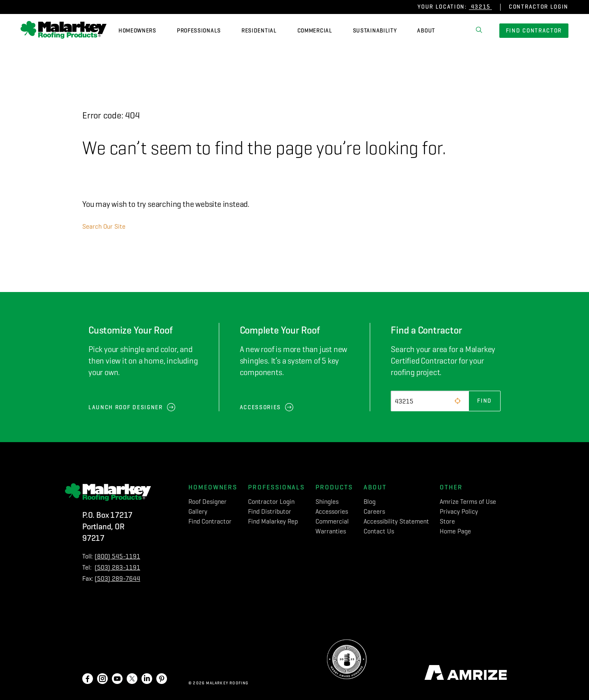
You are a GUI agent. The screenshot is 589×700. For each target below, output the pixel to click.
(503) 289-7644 (117, 578)
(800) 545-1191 (117, 556)
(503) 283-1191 (117, 567)
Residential (259, 31)
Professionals (199, 31)
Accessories (260, 407)
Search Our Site (104, 226)
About (426, 31)
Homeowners (137, 31)
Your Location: (442, 7)
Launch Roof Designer (126, 407)
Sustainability (375, 31)
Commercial (315, 31)
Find (485, 401)
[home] (64, 31)
